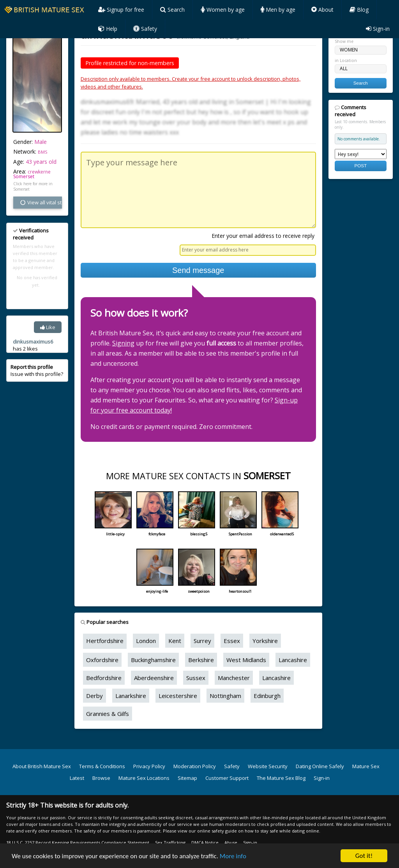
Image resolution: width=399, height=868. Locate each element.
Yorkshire (265, 641)
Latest (77, 778)
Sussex (196, 678)
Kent (175, 641)
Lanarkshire (131, 696)
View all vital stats (41, 202)
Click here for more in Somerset (33, 186)
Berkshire (201, 660)
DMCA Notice (205, 842)
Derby (94, 696)
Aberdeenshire (154, 678)
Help (108, 29)
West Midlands (246, 660)
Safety (145, 29)
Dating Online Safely (320, 766)
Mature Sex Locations (144, 778)
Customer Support (227, 778)
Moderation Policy (195, 766)
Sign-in (378, 29)
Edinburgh (267, 696)
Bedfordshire (104, 678)
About (322, 10)
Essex (232, 641)
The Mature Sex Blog (281, 778)
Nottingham (225, 696)
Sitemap (187, 778)
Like (48, 327)
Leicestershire (178, 696)
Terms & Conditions (102, 766)
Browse (101, 778)
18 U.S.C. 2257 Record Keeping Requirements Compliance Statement (78, 842)
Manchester (234, 678)
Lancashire (293, 660)
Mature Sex (366, 766)
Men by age (278, 10)
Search (172, 10)
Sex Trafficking (170, 842)
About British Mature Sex (42, 766)
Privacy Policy (149, 766)
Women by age (223, 10)
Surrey (202, 641)
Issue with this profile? (37, 370)
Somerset (24, 176)
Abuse (231, 842)
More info (233, 856)
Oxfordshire (102, 660)
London (146, 641)
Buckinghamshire (153, 660)
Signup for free (121, 10)
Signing (123, 343)
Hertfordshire (105, 641)
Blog (359, 10)
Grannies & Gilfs (108, 714)
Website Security (268, 766)
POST (360, 166)
